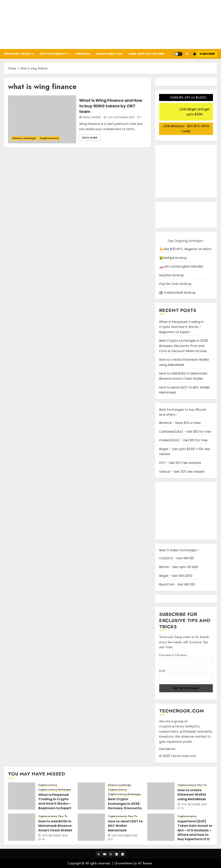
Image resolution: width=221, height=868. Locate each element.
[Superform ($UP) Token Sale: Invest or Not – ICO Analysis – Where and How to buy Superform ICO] (161, 827)
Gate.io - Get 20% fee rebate (182, 472)
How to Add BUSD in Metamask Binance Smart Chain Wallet (183, 376)
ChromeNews (123, 863)
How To (202, 785)
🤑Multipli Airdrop (173, 258)
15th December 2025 (194, 805)
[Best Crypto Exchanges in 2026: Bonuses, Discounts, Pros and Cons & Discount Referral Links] (91, 796)
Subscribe (203, 54)
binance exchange (24, 138)
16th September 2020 (121, 118)
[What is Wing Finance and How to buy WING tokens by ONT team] (42, 119)
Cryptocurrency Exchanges (55, 790)
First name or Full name (173, 655)
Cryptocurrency (53, 54)
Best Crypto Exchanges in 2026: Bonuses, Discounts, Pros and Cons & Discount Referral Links (184, 346)
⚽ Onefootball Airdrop (177, 293)
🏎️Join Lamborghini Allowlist (181, 266)
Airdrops (83, 54)
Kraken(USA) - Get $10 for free (183, 440)
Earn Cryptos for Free (147, 54)
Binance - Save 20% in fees (180, 423)
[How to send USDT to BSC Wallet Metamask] (91, 827)
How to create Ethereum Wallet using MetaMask (184, 362)
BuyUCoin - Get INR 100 (177, 584)
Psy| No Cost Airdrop (175, 284)
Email (162, 671)
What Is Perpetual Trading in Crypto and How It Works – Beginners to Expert (181, 327)
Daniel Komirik (92, 118)
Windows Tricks (17, 54)
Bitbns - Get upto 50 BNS (179, 567)
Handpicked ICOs (109, 54)
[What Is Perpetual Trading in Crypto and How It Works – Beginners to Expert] (22, 796)
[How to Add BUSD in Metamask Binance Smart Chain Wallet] (22, 827)
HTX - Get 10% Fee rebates (180, 463)
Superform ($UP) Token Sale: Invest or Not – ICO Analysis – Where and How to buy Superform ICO (195, 830)
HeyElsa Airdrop (172, 275)
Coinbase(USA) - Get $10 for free (185, 432)
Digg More (90, 138)
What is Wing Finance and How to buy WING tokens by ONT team (111, 106)
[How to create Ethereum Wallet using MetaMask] (161, 796)
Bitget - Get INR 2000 (176, 576)
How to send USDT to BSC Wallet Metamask (125, 826)
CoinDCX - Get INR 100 (177, 558)
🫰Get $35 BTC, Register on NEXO (185, 249)
